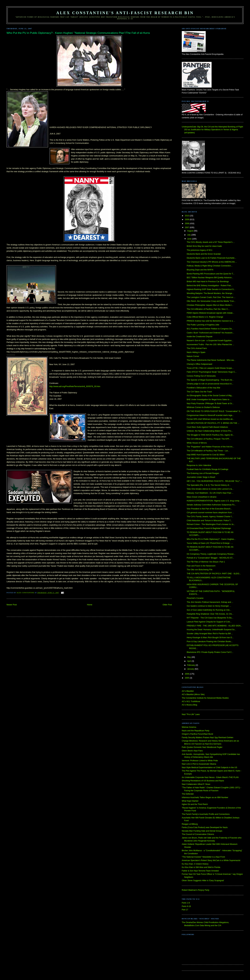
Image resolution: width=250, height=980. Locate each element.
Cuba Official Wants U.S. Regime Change (205, 317)
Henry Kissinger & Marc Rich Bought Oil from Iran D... (210, 638)
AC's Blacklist (188, 691)
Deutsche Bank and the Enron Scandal (204, 254)
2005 (187, 678)
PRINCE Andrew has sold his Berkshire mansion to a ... (211, 321)
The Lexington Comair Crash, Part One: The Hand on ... (211, 297)
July (189, 235)
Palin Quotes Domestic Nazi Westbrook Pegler (202, 747)
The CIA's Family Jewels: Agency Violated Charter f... (210, 517)
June (190, 239)
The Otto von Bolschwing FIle (200, 570)
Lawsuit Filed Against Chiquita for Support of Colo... (209, 622)
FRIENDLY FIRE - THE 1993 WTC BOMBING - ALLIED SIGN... (214, 626)
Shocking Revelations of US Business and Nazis (203, 781)
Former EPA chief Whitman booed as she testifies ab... (210, 419)
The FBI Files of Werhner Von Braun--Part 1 (206, 562)
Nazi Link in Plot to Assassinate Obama (199, 764)
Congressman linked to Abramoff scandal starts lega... (210, 415)
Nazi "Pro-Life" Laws (191, 714)
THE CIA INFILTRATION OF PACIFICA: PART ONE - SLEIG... (214, 574)
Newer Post (12, 605)
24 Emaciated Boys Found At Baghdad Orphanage (209, 528)
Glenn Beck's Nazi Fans (192, 751)
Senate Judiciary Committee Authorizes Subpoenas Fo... (211, 505)
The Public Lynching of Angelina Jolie (203, 325)
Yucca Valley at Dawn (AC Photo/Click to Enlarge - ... (210, 543)
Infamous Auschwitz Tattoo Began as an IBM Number (205, 797)
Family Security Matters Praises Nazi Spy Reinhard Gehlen (208, 738)
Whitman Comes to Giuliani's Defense (203, 407)
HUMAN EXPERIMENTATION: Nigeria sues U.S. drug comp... (214, 501)
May (189, 657)
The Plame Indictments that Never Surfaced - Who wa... (211, 360)
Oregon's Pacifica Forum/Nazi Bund (197, 734)
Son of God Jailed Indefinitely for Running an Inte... (209, 610)
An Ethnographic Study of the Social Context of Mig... (210, 396)
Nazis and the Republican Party (196, 731)
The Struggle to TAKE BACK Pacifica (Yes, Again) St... (210, 435)
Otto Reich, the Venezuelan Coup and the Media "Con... (211, 301)
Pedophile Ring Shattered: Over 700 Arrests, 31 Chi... (210, 614)
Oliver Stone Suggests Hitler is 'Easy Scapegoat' (203, 881)
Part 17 (185, 910)
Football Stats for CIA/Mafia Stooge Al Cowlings (208, 469)
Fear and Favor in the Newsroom (201, 566)
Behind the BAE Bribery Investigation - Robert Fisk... (210, 286)
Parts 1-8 (186, 903)
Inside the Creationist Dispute (200, 337)
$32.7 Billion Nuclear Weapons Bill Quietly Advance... (210, 278)
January (191, 669)
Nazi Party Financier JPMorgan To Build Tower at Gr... (210, 404)
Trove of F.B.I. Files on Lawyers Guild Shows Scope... (210, 368)
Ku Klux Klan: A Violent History (195, 864)
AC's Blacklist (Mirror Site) (193, 694)
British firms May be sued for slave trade (204, 246)
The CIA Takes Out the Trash (199, 392)
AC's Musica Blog (189, 705)
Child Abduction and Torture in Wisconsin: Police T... (209, 521)
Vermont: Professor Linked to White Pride (200, 761)
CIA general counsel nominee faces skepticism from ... (210, 513)
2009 (187, 220)
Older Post (167, 605)
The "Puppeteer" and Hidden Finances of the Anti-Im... (210, 447)
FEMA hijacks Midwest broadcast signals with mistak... (210, 313)
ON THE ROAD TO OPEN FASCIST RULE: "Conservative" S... (214, 411)
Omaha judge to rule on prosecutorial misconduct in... (210, 384)
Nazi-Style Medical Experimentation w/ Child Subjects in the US (209, 767)
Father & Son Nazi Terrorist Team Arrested (200, 871)
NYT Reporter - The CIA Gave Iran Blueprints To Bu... (210, 618)
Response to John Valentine (199, 465)
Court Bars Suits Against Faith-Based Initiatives (207, 427)
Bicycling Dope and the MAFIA (200, 270)
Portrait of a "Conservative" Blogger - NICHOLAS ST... (210, 558)
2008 (187, 224)
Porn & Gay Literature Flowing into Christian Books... (210, 642)
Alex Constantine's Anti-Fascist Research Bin (125, 13)
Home (90, 605)
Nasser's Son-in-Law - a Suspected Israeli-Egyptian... (210, 341)
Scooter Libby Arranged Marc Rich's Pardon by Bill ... (210, 634)
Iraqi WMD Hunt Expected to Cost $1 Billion (206, 455)
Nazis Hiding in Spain (196, 352)
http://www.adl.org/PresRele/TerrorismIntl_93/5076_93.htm (75, 386)
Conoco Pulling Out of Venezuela (201, 376)
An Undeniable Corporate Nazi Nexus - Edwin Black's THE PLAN (210, 777)
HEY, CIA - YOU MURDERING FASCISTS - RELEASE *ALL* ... (214, 481)
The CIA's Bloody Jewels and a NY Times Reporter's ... (211, 242)
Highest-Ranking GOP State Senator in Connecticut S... (211, 289)
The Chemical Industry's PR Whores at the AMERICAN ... (212, 262)
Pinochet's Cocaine (195, 598)
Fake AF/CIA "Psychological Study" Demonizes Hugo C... (212, 372)
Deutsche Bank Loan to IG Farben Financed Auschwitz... (211, 258)
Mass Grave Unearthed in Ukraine (202, 497)
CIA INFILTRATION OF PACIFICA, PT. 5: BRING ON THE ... (213, 423)
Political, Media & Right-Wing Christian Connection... (210, 266)
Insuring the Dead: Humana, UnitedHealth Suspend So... (211, 630)
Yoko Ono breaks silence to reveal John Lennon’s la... (210, 489)
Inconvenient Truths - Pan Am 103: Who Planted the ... (210, 345)
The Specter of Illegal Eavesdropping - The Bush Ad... (210, 380)
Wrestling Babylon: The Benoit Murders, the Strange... (210, 293)
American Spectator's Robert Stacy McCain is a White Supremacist (211, 860)
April (189, 661)
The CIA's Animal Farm (197, 348)
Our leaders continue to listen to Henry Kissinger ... (209, 606)
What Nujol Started (190, 801)
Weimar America (189, 727)
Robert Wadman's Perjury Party (196, 890)
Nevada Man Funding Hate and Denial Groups (202, 831)
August (191, 231)
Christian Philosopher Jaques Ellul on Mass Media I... (210, 305)
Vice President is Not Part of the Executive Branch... (209, 509)
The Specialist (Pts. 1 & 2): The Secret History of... (209, 485)
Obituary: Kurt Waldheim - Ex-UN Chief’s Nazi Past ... (210, 493)
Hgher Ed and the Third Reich (195, 804)
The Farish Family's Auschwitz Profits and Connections (206, 814)
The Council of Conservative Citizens (198, 834)
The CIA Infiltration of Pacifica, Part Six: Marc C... (208, 309)
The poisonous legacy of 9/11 (200, 250)
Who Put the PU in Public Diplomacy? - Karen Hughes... (211, 539)
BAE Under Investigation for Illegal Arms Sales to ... (209, 400)
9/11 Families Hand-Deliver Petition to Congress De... (210, 329)
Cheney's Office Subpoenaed (199, 364)
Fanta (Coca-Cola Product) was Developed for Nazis (205, 827)
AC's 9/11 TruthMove (191, 701)
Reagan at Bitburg (190, 824)
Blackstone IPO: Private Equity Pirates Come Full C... (210, 652)
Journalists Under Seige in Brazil (201, 477)
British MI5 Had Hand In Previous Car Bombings (208, 282)
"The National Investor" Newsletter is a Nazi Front (203, 857)
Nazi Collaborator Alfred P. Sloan (196, 784)
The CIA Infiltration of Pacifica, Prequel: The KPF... (209, 439)
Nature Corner (193, 356)
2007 (187, 228)
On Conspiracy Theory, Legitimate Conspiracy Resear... (211, 554)
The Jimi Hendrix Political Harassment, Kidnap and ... (210, 602)
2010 (187, 216)
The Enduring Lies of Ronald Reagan (203, 473)
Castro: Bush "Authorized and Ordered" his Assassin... (210, 333)
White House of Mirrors (197, 443)
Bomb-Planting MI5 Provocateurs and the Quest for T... (211, 274)
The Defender (188, 794)
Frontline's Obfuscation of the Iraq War (203, 388)
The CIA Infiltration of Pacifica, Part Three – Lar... (208, 451)
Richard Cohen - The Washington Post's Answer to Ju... (211, 524)
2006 (187, 674)
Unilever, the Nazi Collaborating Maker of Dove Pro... (210, 431)
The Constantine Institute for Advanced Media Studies (205, 698)
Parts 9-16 (186, 906)
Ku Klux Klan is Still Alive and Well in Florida (201, 867)
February (191, 665)
